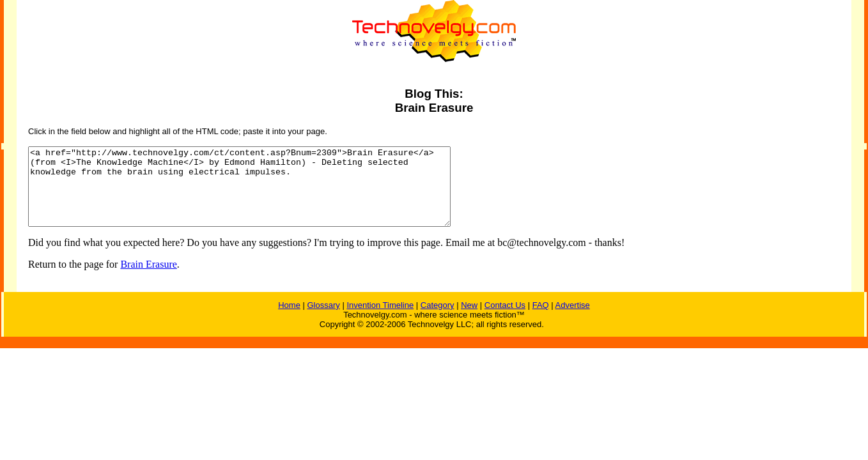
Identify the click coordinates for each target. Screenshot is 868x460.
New (469, 320)
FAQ (541, 320)
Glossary (323, 320)
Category (438, 320)
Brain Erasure (148, 280)
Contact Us (505, 320)
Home (289, 320)
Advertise (573, 320)
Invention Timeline (380, 320)
